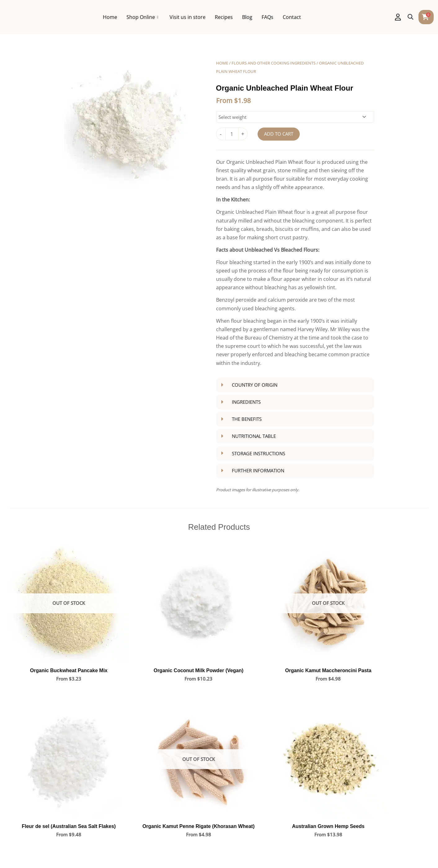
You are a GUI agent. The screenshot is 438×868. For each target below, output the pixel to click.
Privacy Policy (165, 851)
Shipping (128, 786)
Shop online (41, 752)
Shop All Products (139, 730)
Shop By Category (139, 741)
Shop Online (170, 17)
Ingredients (246, 402)
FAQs (295, 17)
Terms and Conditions (122, 851)
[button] (411, 17)
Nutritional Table (254, 436)
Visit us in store (215, 17)
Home (138, 17)
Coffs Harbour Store (247, 730)
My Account (132, 752)
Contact (320, 17)
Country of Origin (255, 385)
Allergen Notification (206, 851)
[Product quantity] (232, 134)
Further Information (258, 470)
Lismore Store (239, 773)
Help (124, 775)
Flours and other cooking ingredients (274, 63)
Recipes (252, 17)
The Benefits (247, 419)
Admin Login (398, 851)
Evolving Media (363, 851)
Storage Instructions (259, 453)
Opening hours (44, 775)
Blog (275, 17)
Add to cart (279, 134)
